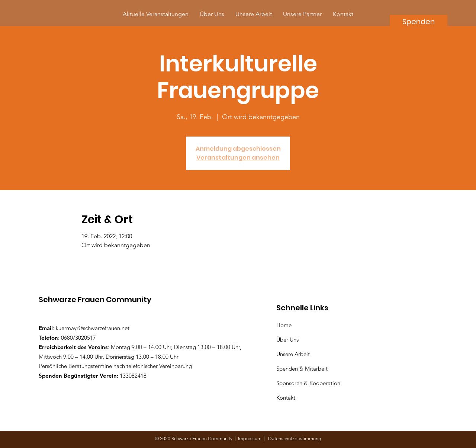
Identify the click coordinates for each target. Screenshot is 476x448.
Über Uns (288, 340)
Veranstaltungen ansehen (238, 158)
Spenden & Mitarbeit (302, 369)
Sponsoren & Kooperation (309, 383)
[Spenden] (419, 21)
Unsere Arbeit (294, 354)
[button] (302, 14)
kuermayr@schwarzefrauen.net (93, 328)
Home (285, 325)
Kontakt (286, 398)
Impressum (251, 439)
